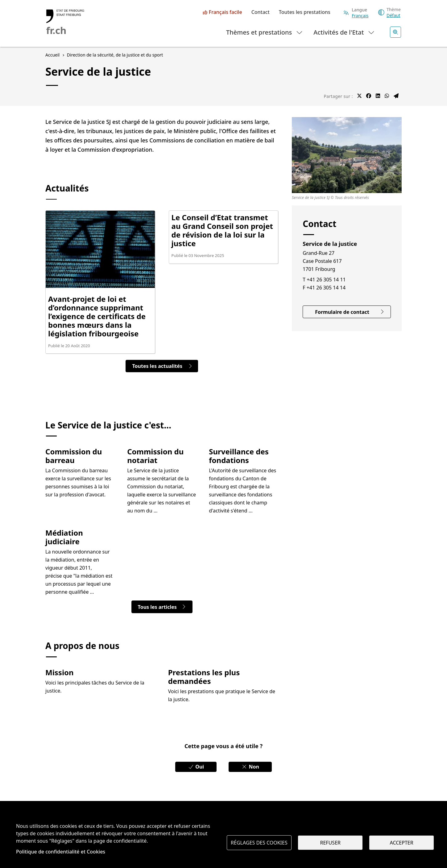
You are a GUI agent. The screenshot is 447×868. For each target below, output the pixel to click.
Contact (261, 12)
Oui (196, 767)
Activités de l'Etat (344, 32)
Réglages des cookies (259, 843)
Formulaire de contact (350, 312)
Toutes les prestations (305, 12)
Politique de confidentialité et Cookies (61, 852)
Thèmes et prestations (265, 32)
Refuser (330, 843)
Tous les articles (162, 607)
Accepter (402, 843)
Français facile (226, 12)
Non (250, 767)
